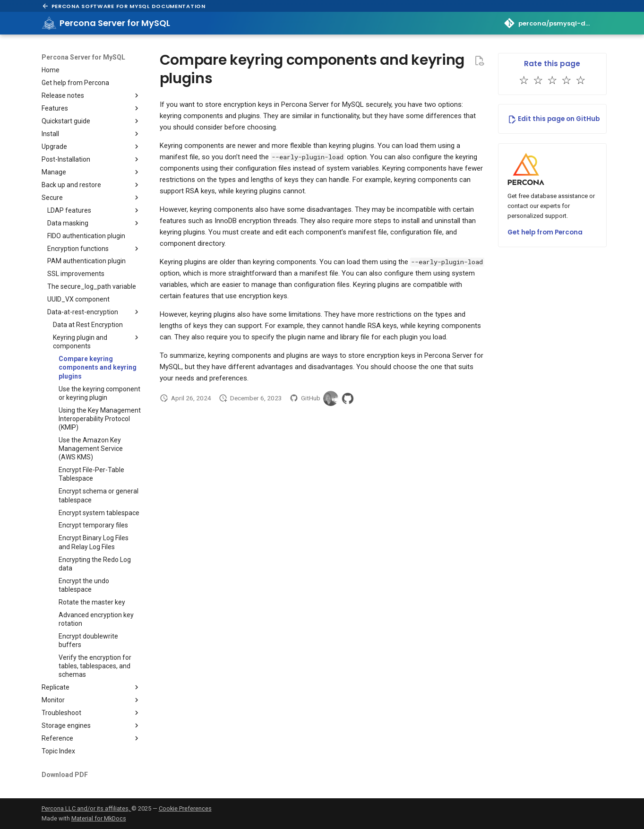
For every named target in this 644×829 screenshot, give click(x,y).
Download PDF (65, 775)
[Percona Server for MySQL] (49, 23)
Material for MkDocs (99, 818)
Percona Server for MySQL (83, 57)
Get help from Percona (545, 232)
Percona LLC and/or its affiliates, (86, 808)
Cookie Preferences (185, 808)
